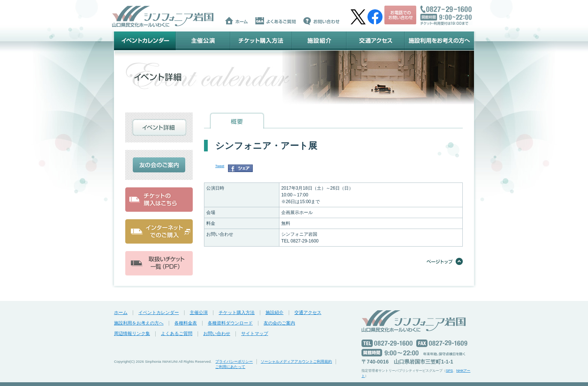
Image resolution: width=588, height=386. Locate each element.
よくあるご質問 (177, 334)
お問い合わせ (217, 334)
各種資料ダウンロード (230, 323)
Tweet (220, 166)
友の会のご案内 (279, 323)
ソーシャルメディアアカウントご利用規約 (296, 361)
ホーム (121, 313)
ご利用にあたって (230, 367)
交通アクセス (376, 41)
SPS (449, 371)
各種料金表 (186, 323)
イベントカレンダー (145, 41)
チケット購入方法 (261, 41)
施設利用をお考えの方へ (439, 41)
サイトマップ (255, 334)
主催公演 (203, 41)
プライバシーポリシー (234, 361)
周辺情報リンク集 (132, 334)
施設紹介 (319, 41)
